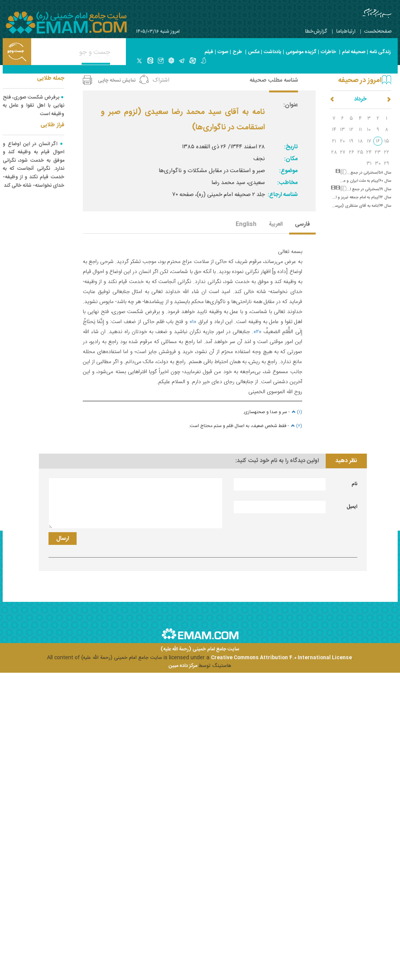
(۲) (296, 426)
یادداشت (273, 52)
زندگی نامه (380, 52)
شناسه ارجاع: (283, 195)
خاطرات (328, 52)
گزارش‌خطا (316, 32)
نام (354, 484)
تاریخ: (291, 147)
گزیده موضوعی (301, 52)
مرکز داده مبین (183, 666)
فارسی (302, 225)
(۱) (296, 412)
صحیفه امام (354, 52)
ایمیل (352, 507)
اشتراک (161, 80)
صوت (223, 52)
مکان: (291, 159)
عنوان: (290, 105)
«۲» (257, 332)
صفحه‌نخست (378, 32)
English (246, 225)
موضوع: (288, 171)
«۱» (193, 322)
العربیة (276, 225)
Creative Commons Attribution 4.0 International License (281, 658)
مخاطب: (287, 183)
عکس (254, 52)
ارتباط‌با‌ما (346, 32)
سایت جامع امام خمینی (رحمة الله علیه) (200, 649)
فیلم (209, 52)
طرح (237, 52)
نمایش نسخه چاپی (117, 80)
